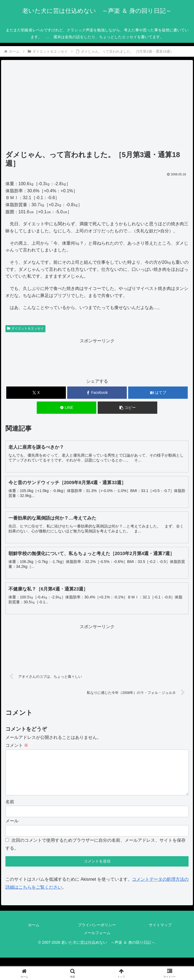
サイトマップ (160, 934)
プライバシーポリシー (97, 934)
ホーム (34, 934)
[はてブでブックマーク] (158, 393)
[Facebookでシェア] (97, 393)
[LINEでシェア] (67, 408)
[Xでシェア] (36, 393)
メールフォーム (97, 942)
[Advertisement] (97, 107)
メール (12, 830)
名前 (10, 810)
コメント (17, 745)
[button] (127, 408)
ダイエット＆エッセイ (26, 328)
